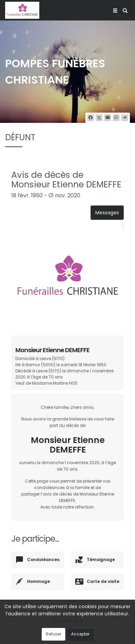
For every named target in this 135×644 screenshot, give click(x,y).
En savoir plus (67, 621)
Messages (107, 213)
